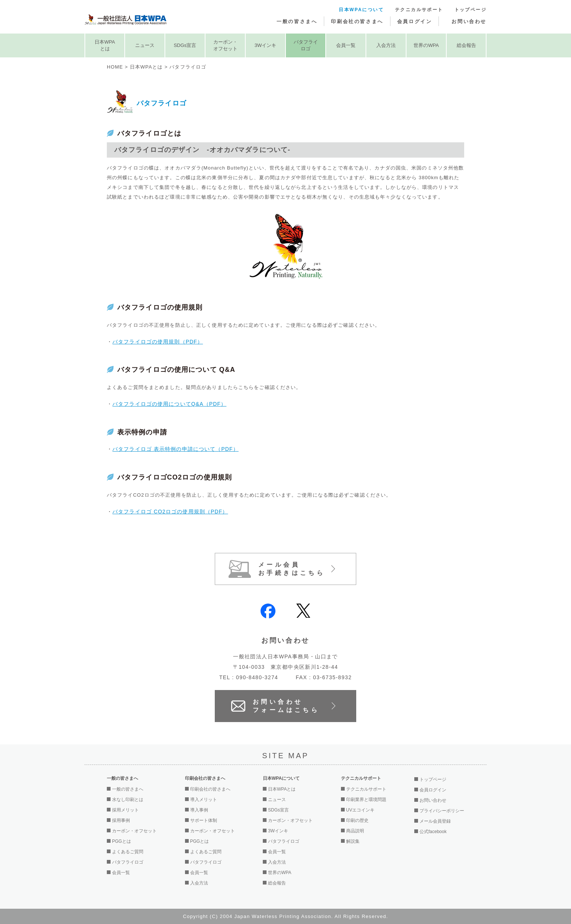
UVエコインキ (361, 810)
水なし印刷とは (128, 800)
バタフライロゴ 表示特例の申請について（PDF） (176, 449)
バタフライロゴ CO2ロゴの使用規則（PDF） (170, 512)
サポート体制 (204, 820)
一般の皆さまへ (297, 21)
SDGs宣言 (185, 45)
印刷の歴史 (357, 820)
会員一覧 (346, 45)
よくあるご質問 (128, 852)
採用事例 (121, 820)
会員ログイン (415, 21)
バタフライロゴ (306, 45)
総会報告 (466, 45)
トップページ (470, 10)
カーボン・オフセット (225, 45)
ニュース (145, 45)
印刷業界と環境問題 (366, 800)
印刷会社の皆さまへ (357, 21)
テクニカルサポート (419, 10)
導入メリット (204, 800)
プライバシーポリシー (442, 811)
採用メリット (125, 810)
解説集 (353, 841)
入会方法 (386, 45)
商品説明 (355, 831)
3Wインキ (266, 45)
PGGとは (122, 841)
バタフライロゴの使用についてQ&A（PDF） (169, 404)
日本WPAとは (105, 45)
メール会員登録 (435, 821)
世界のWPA (426, 45)
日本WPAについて (361, 10)
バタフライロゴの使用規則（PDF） (158, 342)
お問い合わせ (469, 21)
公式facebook (433, 832)
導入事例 (199, 810)
